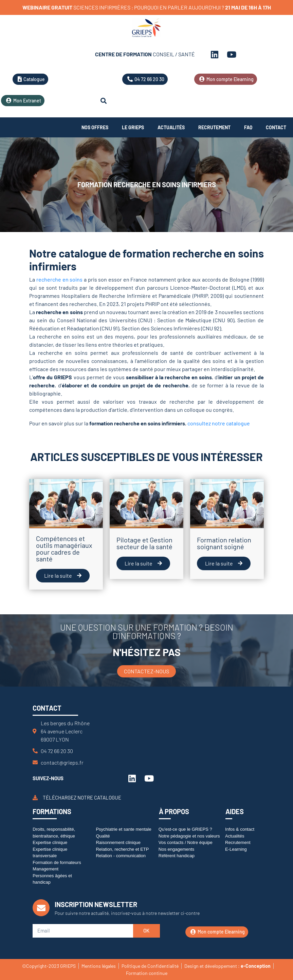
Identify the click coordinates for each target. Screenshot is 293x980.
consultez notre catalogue (219, 423)
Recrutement (214, 127)
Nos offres (95, 127)
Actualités (171, 127)
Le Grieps (133, 127)
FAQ (248, 127)
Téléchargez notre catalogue (82, 798)
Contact (276, 127)
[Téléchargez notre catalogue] (35, 798)
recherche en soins (59, 279)
